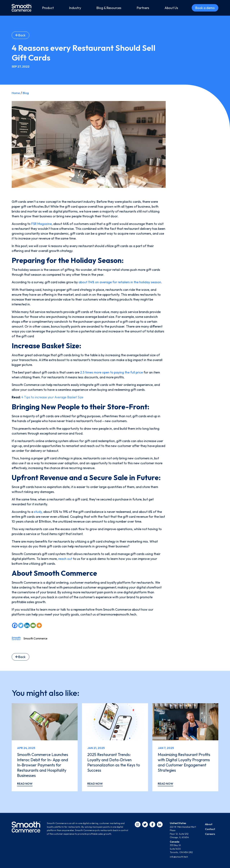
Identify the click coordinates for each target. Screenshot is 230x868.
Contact (209, 829)
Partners (143, 8)
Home (16, 93)
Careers (209, 834)
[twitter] (145, 824)
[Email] (33, 625)
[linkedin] (160, 824)
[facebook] (152, 824)
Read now (25, 784)
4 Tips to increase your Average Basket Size (52, 397)
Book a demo (205, 8)
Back (20, 35)
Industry (75, 8)
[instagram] (138, 824)
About (208, 824)
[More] (39, 625)
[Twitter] (21, 625)
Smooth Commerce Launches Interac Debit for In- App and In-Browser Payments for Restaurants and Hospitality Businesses (43, 765)
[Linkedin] (27, 625)
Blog (26, 93)
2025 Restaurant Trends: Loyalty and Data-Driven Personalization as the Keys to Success (114, 762)
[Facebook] (15, 625)
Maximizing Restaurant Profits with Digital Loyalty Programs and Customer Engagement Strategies (183, 762)
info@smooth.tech (179, 857)
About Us (171, 8)
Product (48, 8)
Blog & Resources (109, 8)
